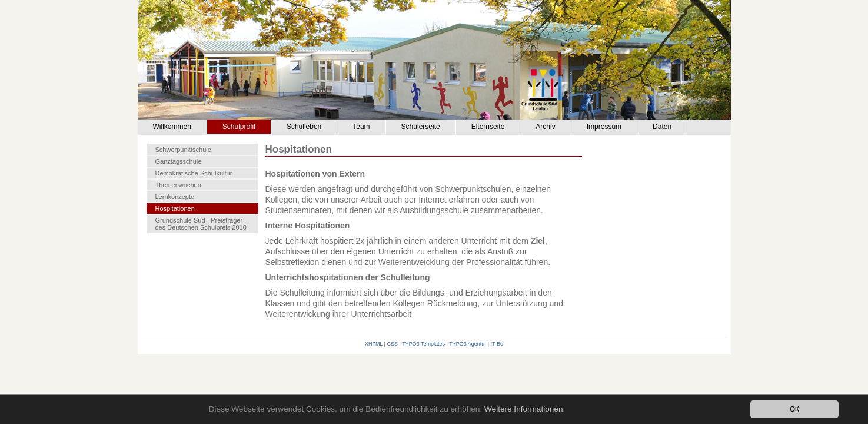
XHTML (374, 344)
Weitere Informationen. (525, 409)
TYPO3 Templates (423, 344)
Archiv (545, 127)
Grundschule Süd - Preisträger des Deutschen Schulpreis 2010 (201, 224)
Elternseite (488, 127)
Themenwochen (178, 185)
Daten (662, 127)
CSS (392, 344)
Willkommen (172, 127)
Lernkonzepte (175, 197)
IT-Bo (497, 344)
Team (361, 127)
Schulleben (304, 127)
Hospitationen (175, 208)
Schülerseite (421, 127)
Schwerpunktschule (183, 150)
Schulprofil (239, 127)
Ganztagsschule (179, 161)
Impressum (604, 127)
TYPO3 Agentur (468, 344)
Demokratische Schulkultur (194, 173)
